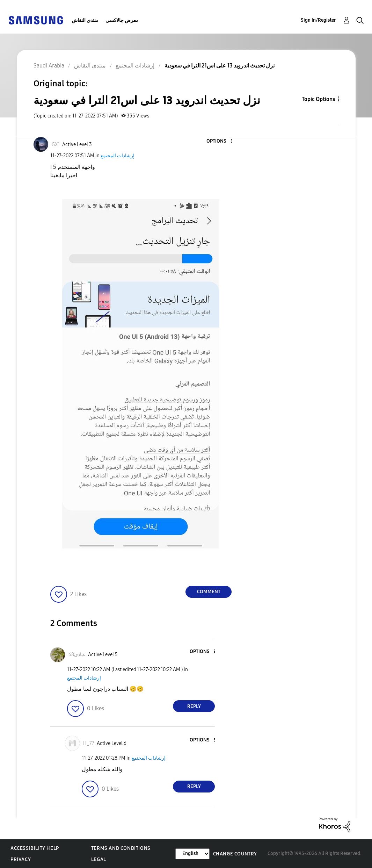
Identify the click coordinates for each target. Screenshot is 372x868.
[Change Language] (192, 854)
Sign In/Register (318, 20)
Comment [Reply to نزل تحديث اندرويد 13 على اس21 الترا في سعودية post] (209, 592)
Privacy (21, 859)
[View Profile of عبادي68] (77, 655)
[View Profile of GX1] (56, 145)
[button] (220, 141)
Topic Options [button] (318, 99)
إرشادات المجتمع (118, 156)
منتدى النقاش (85, 20)
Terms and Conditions (121, 848)
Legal (99, 859)
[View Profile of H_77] (89, 743)
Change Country (235, 854)
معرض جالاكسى (122, 20)
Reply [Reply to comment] (194, 706)
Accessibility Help (35, 848)
